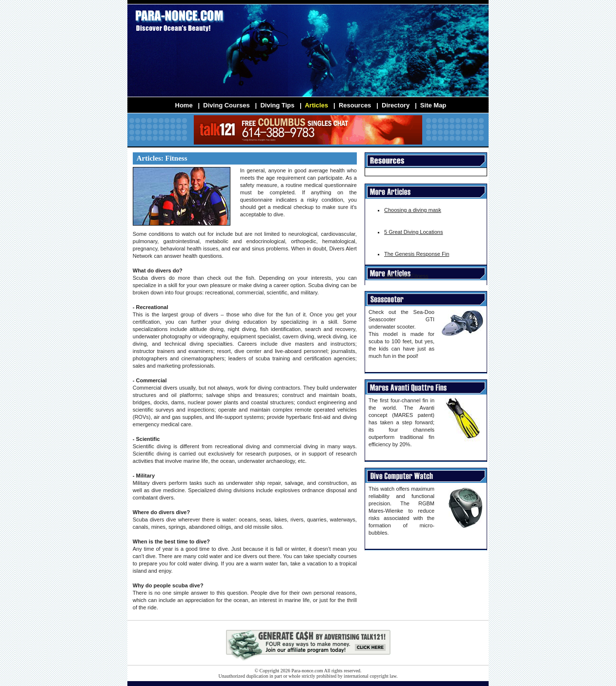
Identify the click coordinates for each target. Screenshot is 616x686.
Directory (396, 105)
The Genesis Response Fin (417, 254)
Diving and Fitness (406, 276)
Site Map (433, 105)
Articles (316, 105)
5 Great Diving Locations (413, 232)
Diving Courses (226, 105)
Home (184, 105)
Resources (355, 105)
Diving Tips (277, 105)
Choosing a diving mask (413, 210)
